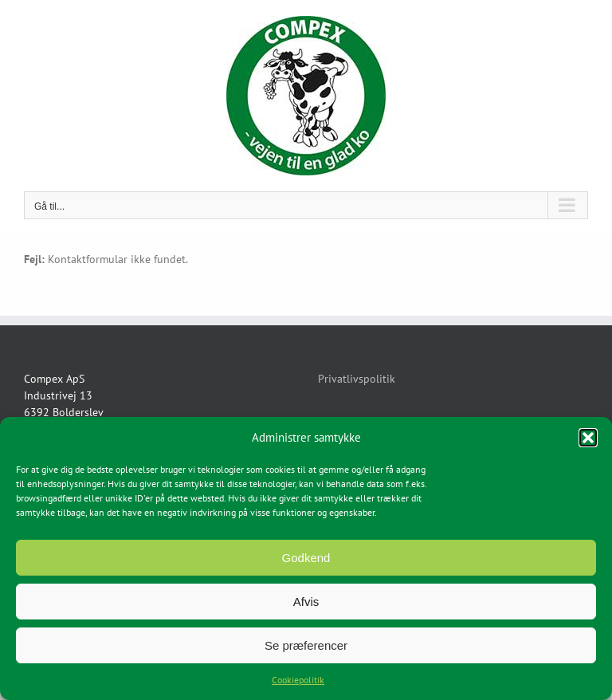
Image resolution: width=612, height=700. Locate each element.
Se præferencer (306, 645)
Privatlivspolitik (357, 379)
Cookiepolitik (298, 680)
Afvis (306, 602)
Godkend (306, 558)
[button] (588, 438)
